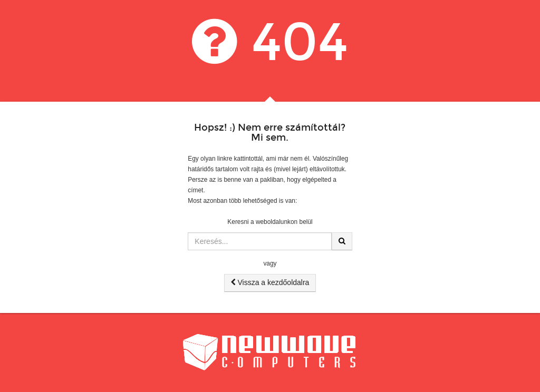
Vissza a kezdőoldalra (270, 282)
